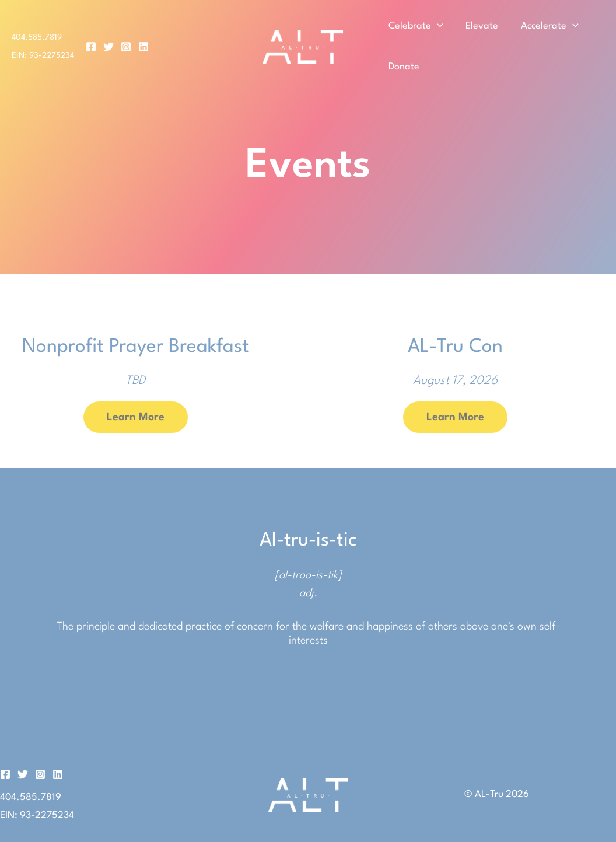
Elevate (480, 26)
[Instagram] (126, 47)
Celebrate (415, 26)
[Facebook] (91, 47)
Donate (403, 67)
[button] (436, 26)
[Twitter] (108, 47)
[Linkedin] (143, 47)
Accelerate (546, 26)
